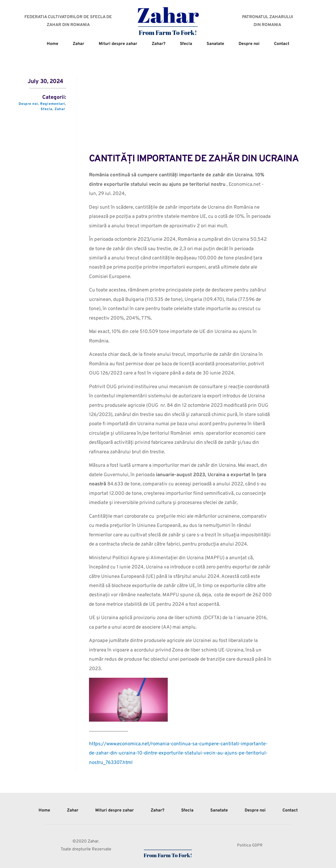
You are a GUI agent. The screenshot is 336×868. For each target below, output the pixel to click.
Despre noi (28, 104)
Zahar (60, 109)
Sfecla (46, 109)
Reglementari (53, 104)
